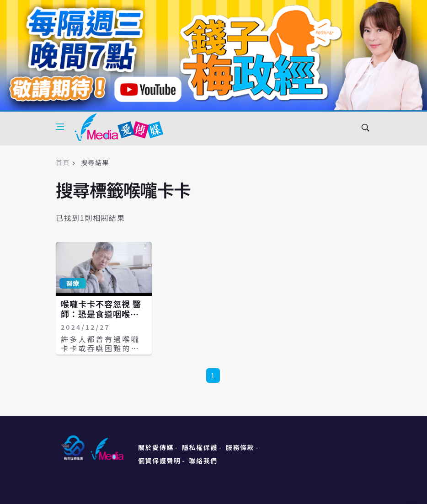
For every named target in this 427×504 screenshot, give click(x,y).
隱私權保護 (200, 447)
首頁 (63, 162)
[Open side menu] (60, 127)
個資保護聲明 (160, 461)
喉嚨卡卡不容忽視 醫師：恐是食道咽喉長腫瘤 (101, 314)
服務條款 (240, 447)
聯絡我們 (203, 461)
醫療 (73, 283)
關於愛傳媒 (156, 447)
